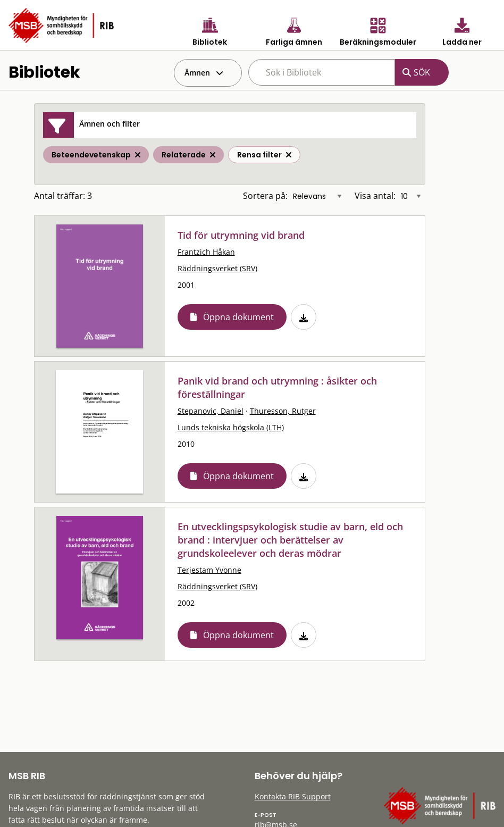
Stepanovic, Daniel (211, 411)
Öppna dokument (238, 317)
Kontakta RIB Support (293, 796)
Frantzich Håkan (206, 252)
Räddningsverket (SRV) (217, 268)
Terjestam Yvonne (209, 570)
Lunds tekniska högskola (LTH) (231, 427)
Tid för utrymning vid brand (241, 235)
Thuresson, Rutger (283, 411)
